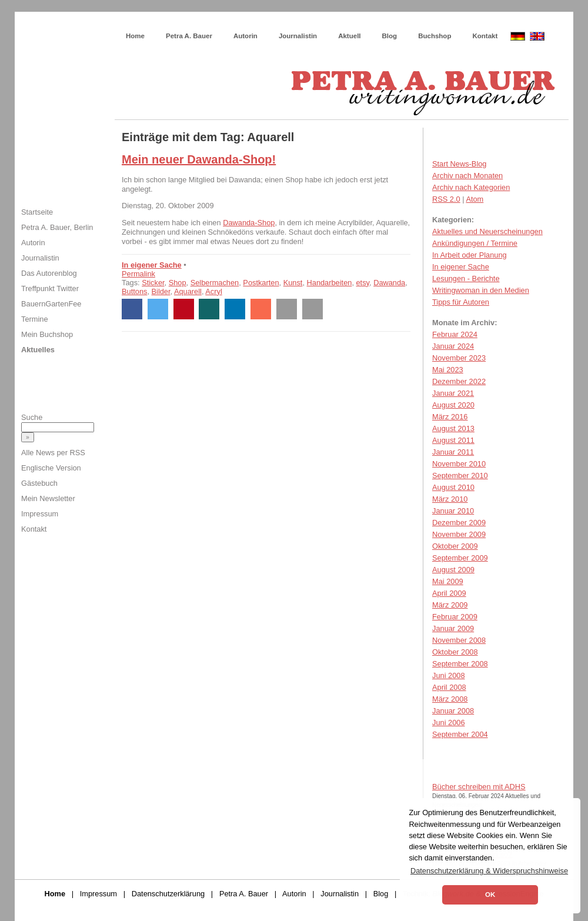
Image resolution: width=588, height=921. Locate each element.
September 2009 (460, 558)
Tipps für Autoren (461, 302)
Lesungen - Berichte (466, 278)
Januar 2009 (453, 628)
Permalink (138, 274)
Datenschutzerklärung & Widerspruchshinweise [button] (489, 871)
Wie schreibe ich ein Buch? (203, 24)
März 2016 (450, 417)
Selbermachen (215, 283)
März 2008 (450, 699)
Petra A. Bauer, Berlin (57, 227)
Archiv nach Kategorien (471, 187)
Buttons (134, 291)
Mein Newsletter (48, 498)
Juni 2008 (449, 675)
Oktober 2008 (455, 652)
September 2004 (460, 734)
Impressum (40, 514)
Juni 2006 (449, 723)
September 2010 (460, 475)
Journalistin (298, 36)
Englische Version (51, 468)
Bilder (161, 291)
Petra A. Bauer (189, 36)
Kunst (293, 283)
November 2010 (459, 464)
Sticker (153, 283)
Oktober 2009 (455, 546)
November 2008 (459, 640)
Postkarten (261, 283)
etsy (363, 283)
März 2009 (450, 605)
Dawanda (389, 283)
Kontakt (485, 36)
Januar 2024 (453, 346)
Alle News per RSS (53, 453)
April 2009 (449, 593)
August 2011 (453, 440)
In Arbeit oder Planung (470, 255)
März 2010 (450, 499)
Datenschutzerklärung (168, 894)
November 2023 (459, 358)
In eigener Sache (152, 265)
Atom (475, 199)
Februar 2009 (455, 617)
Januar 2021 (453, 393)
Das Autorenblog (49, 273)
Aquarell (188, 291)
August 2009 (453, 570)
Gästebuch (39, 483)
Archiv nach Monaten (467, 176)
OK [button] (490, 895)
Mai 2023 (448, 370)
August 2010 (453, 487)
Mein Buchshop (47, 334)
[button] (132, 309)
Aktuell (349, 36)
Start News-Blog (459, 164)
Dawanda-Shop (249, 223)
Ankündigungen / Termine (475, 243)
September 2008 (460, 664)
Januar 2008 (453, 711)
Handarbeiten (330, 283)
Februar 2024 (455, 334)
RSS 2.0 (446, 199)
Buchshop (435, 36)
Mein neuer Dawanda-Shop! (199, 159)
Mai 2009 (448, 581)
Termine (35, 319)
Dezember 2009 (459, 523)
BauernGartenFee (51, 304)
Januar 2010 (453, 511)
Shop (178, 283)
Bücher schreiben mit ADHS (479, 787)
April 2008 (449, 687)
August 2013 (453, 428)
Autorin (245, 36)
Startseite (37, 212)
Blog (390, 36)
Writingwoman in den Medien (481, 290)
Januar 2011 (453, 452)
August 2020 (453, 405)
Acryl (213, 291)
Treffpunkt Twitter (50, 288)
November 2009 (459, 534)
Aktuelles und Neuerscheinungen (487, 231)
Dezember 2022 (459, 381)
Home (135, 36)
